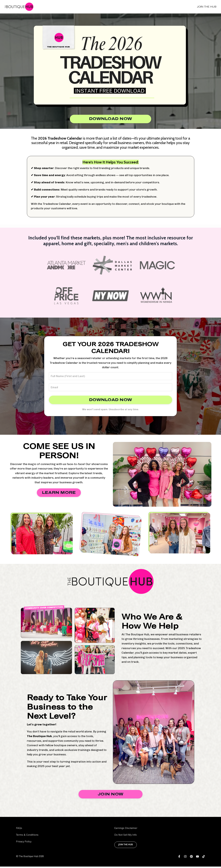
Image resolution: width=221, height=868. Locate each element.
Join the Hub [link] (207, 7)
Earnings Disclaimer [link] (126, 830)
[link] (179, 858)
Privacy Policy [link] (24, 843)
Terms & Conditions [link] (27, 836)
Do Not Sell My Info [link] (126, 836)
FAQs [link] (19, 830)
